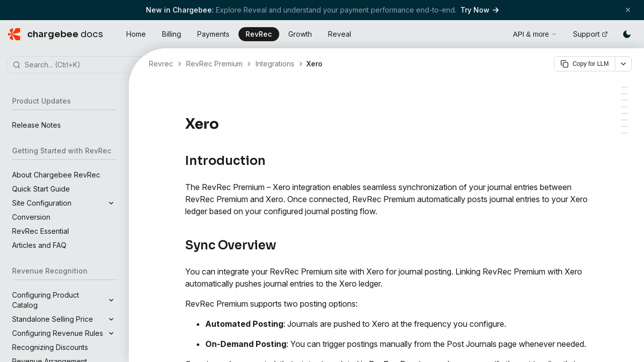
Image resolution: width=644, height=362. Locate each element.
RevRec (259, 34)
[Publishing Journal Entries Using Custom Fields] (624, 120)
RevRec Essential (41, 231)
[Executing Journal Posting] (624, 133)
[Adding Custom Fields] (624, 126)
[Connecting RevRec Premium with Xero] (624, 107)
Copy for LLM (585, 64)
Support (590, 34)
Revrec (161, 64)
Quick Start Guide (41, 189)
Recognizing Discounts (50, 347)
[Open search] (494, 33)
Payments (213, 34)
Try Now (479, 10)
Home (136, 34)
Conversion (31, 217)
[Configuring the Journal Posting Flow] (624, 113)
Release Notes (36, 125)
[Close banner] (628, 10)
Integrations (275, 64)
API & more (535, 34)
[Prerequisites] (624, 100)
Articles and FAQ (39, 245)
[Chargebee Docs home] (56, 34)
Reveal (340, 34)
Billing (172, 34)
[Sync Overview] (624, 94)
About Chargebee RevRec (56, 175)
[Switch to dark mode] (627, 34)
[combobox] (79, 65)
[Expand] (111, 203)
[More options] (623, 64)
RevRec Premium (214, 64)
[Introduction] (624, 87)
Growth (300, 34)
